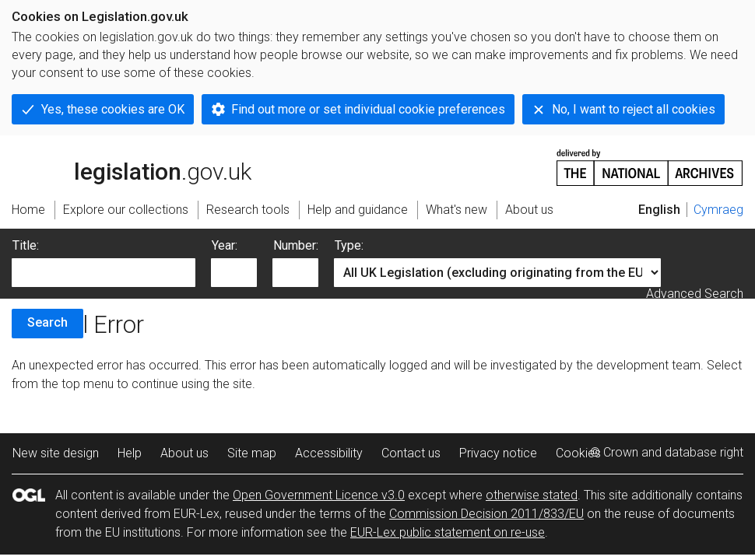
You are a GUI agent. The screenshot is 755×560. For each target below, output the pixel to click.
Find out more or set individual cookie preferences (368, 109)
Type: (349, 245)
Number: (296, 245)
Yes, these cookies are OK (113, 109)
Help (130, 453)
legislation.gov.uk (132, 166)
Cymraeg (718, 210)
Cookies (578, 453)
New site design (56, 453)
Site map (252, 453)
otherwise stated (532, 495)
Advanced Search (695, 294)
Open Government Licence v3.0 (319, 495)
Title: (26, 245)
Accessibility (329, 453)
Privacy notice (498, 453)
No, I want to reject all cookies (634, 109)
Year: (225, 245)
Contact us (411, 453)
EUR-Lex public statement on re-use (448, 532)
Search (47, 322)
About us (184, 453)
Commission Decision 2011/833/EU (486, 514)
